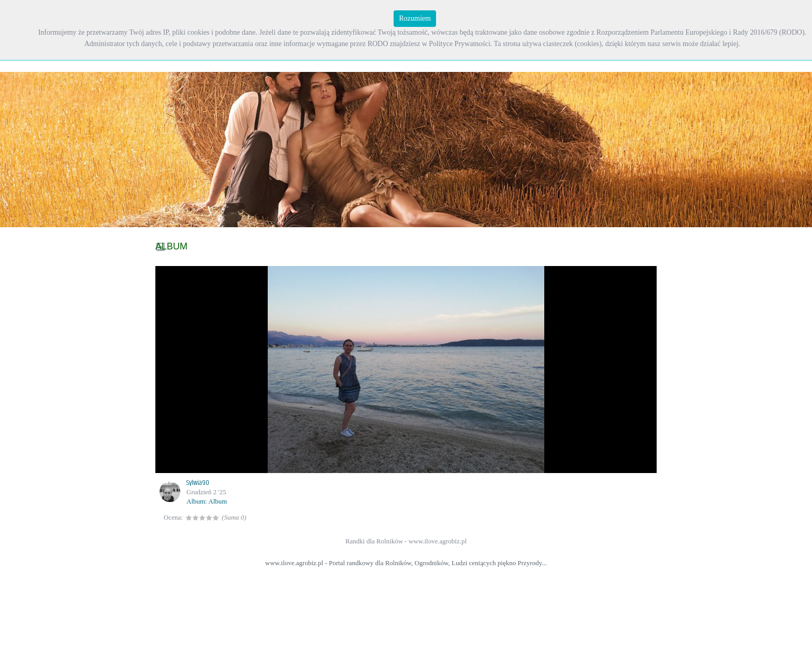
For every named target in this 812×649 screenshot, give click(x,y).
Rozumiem (415, 18)
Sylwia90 (198, 483)
